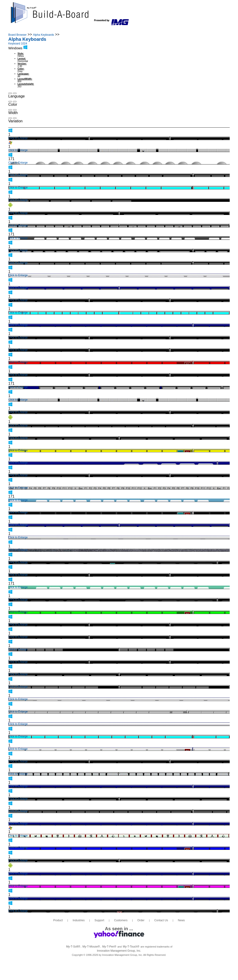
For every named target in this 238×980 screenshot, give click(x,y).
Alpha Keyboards (43, 35)
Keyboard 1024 (18, 44)
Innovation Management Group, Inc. (119, 951)
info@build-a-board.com (197, 15)
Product (29, 30)
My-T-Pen (109, 947)
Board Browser (17, 35)
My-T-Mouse (91, 947)
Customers (107, 30)
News (180, 30)
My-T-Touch (131, 947)
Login (207, 30)
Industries (54, 30)
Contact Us (156, 30)
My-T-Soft (73, 947)
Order (131, 30)
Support (80, 30)
